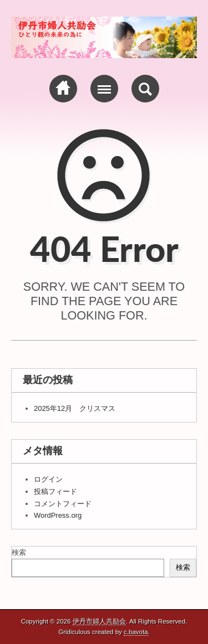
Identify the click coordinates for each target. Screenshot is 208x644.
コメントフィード (63, 504)
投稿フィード (55, 491)
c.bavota (136, 632)
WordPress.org (58, 515)
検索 (19, 552)
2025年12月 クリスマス (75, 408)
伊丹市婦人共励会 (99, 621)
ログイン (48, 479)
